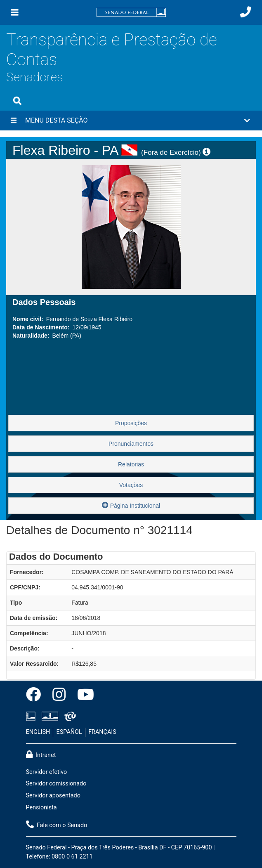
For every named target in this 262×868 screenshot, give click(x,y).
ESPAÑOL (69, 732)
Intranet (41, 754)
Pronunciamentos (131, 444)
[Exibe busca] (17, 101)
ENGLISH (38, 732)
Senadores (35, 77)
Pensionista (41, 808)
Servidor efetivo (47, 772)
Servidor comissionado (56, 784)
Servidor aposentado (53, 796)
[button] (131, 121)
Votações (131, 485)
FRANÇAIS (102, 732)
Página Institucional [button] (131, 505)
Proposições (131, 423)
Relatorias (131, 464)
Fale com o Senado (57, 825)
